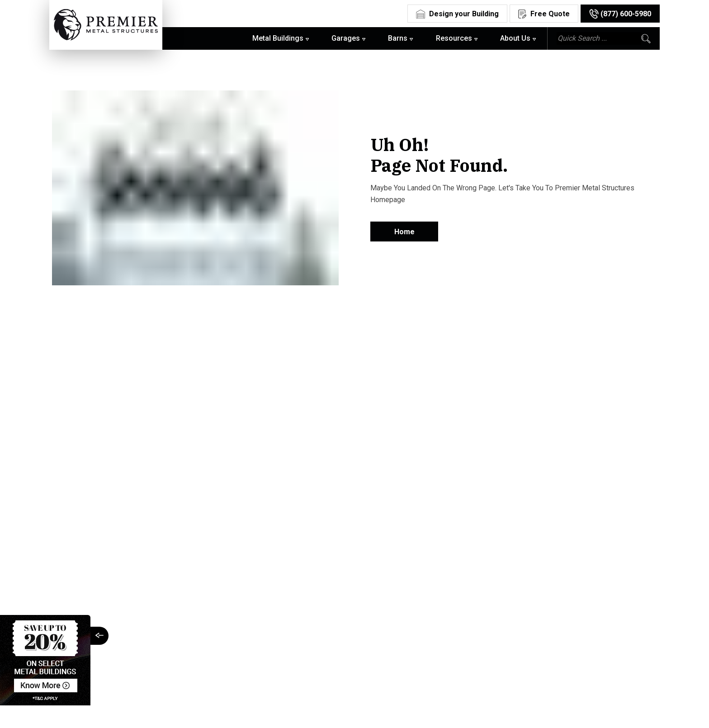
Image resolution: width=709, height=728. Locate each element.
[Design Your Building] (457, 13)
